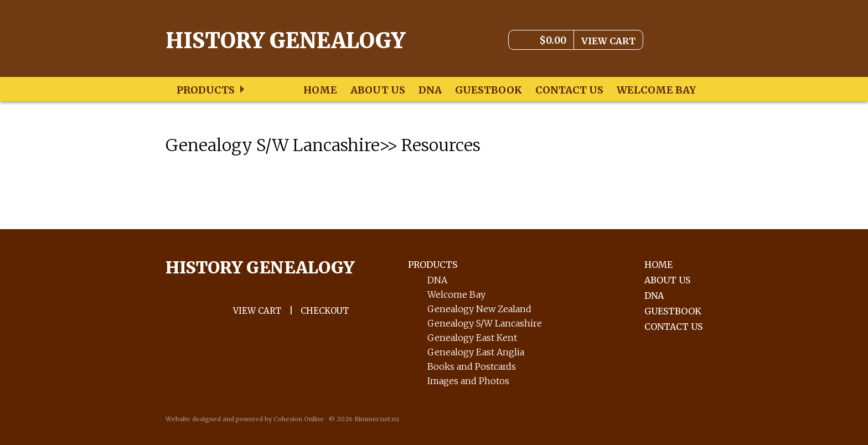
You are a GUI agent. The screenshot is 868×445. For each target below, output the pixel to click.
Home (320, 90)
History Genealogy (285, 41)
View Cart (608, 41)
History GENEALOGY (260, 267)
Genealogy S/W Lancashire (485, 323)
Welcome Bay (656, 90)
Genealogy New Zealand (479, 309)
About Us (378, 90)
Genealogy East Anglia (476, 352)
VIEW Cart (257, 311)
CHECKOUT (325, 311)
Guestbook (489, 90)
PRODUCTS (433, 265)
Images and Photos (468, 381)
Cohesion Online (299, 419)
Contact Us (569, 90)
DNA (430, 90)
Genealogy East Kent (472, 338)
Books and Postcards (472, 366)
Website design (189, 419)
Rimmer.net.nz (377, 419)
